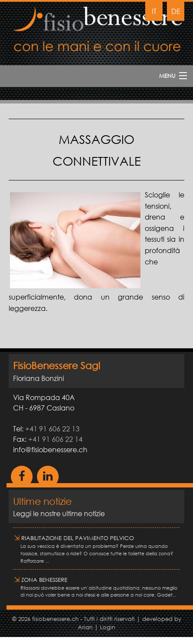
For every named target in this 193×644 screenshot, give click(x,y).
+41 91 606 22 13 (52, 429)
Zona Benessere (41, 580)
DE (176, 11)
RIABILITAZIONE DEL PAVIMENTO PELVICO (74, 538)
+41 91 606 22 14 (55, 439)
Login (108, 627)
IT (154, 11)
